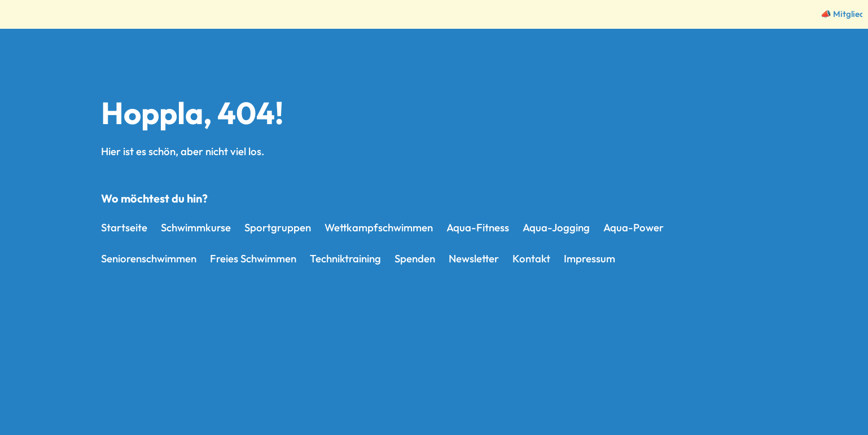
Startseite (124, 227)
